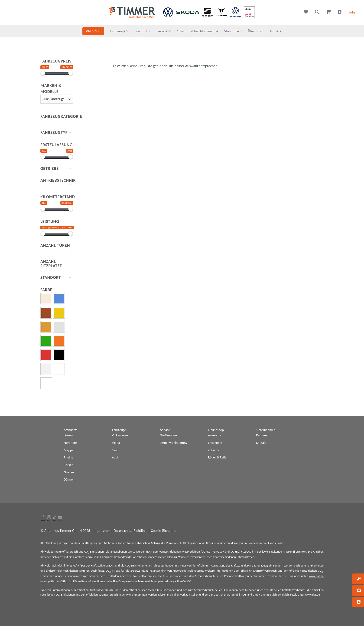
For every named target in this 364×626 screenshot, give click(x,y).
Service (164, 31)
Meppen (70, 450)
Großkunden (168, 435)
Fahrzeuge (119, 31)
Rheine (69, 457)
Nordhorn (70, 443)
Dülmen (69, 479)
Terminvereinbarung (174, 443)
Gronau (69, 472)
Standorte (233, 31)
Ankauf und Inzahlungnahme (197, 31)
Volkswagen (120, 435)
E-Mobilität (143, 31)
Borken (69, 465)
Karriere (276, 31)
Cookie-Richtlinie (164, 531)
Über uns (256, 31)
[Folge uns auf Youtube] (60, 518)
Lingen (68, 435)
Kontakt (261, 443)
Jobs (352, 12)
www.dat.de (316, 576)
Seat (115, 450)
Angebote (215, 435)
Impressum (102, 531)
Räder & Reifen (218, 457)
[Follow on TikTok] (55, 518)
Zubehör (214, 450)
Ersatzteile (215, 443)
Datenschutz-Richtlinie (131, 531)
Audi (115, 457)
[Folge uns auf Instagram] (49, 518)
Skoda (116, 443)
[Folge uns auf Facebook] (43, 518)
